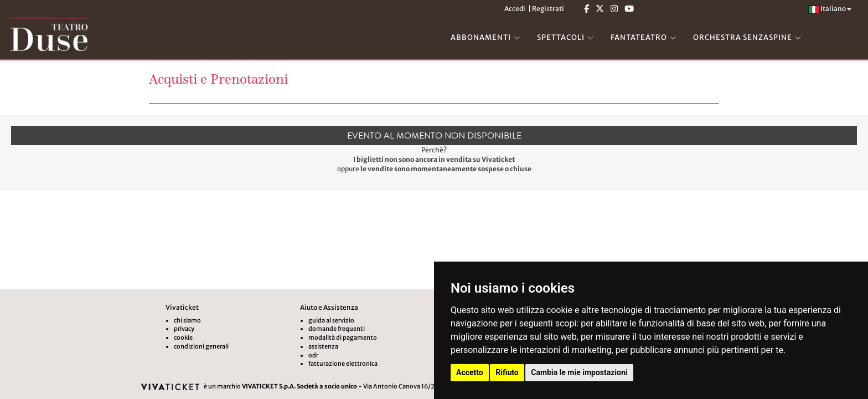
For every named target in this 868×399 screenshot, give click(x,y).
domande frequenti (337, 329)
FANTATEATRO (639, 37)
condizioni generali (201, 346)
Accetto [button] (470, 372)
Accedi (515, 9)
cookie (183, 337)
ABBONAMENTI (481, 37)
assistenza (323, 346)
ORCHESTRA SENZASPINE (743, 37)
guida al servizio (331, 320)
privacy (184, 329)
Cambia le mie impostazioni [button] (579, 372)
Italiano (830, 9)
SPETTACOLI (561, 37)
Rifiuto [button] (507, 372)
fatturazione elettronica (343, 364)
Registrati (548, 9)
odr (313, 355)
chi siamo (187, 320)
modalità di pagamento (343, 337)
